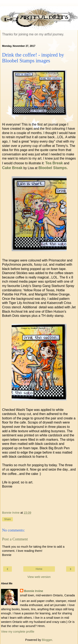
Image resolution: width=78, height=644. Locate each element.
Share (7, 519)
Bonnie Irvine (34, 591)
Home (39, 569)
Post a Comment (15, 539)
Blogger (47, 640)
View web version (39, 577)
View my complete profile (18, 632)
